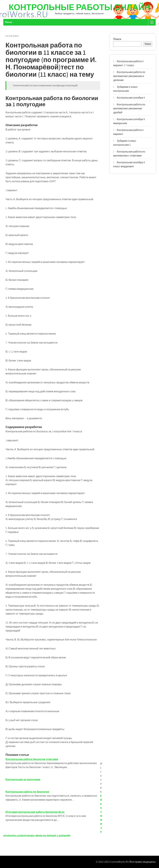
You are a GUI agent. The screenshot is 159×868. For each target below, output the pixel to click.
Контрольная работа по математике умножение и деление (129, 76)
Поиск (117, 39)
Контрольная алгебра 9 (131, 98)
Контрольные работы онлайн (79, 7)
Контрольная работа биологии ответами (32, 759)
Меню (9, 22)
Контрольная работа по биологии (28, 792)
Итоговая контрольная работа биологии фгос (35, 812)
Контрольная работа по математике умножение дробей (129, 108)
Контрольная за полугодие (23, 779)
